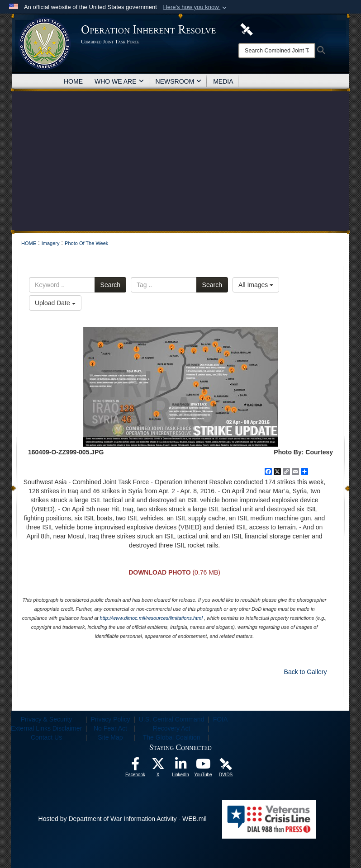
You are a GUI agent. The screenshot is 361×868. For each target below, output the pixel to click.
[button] (196, 7)
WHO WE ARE (119, 81)
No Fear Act (110, 728)
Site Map (110, 737)
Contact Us (46, 737)
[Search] (277, 51)
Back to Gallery (306, 672)
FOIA (221, 719)
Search (110, 285)
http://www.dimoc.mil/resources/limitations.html (151, 618)
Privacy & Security (47, 719)
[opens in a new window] (135, 766)
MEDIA (223, 81)
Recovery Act (171, 728)
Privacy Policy (110, 719)
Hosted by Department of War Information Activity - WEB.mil (123, 819)
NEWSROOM (179, 81)
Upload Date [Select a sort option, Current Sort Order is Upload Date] (55, 303)
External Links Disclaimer (46, 728)
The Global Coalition (172, 737)
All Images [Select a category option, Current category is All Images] (256, 285)
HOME (73, 81)
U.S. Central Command (172, 719)
